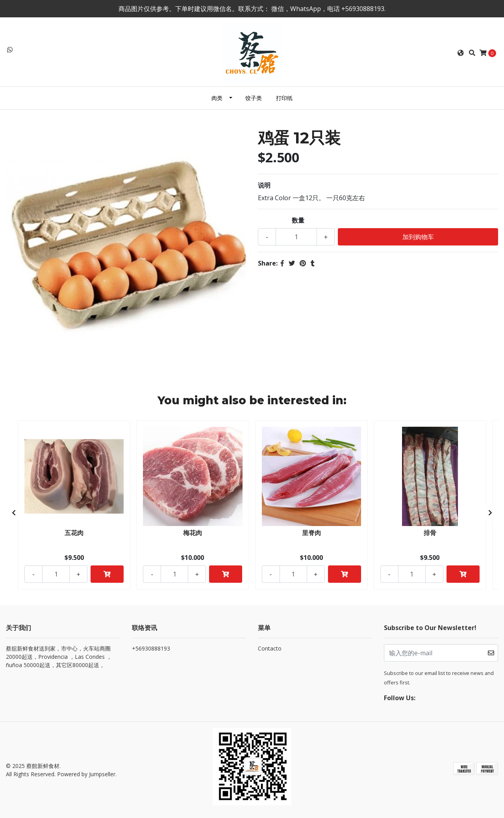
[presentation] (14, 513)
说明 (264, 185)
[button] (461, 53)
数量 (298, 220)
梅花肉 (193, 533)
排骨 (430, 533)
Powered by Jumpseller (86, 774)
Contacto (270, 648)
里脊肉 (311, 533)
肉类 (217, 98)
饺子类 (254, 98)
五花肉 (74, 533)
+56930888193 (151, 648)
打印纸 (284, 98)
